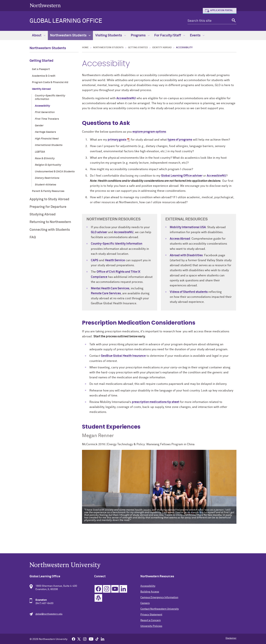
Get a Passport (41, 69)
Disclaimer (231, 638)
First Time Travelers (47, 119)
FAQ (33, 237)
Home (85, 48)
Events (197, 35)
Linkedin (123, 589)
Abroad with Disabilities (186, 255)
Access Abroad (180, 239)
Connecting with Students (50, 230)
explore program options (149, 132)
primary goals (117, 140)
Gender (39, 126)
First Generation (45, 112)
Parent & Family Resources (48, 191)
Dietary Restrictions (47, 178)
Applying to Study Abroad (49, 199)
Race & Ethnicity (45, 159)
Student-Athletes (46, 185)
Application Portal (222, 11)
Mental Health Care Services (110, 288)
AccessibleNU (126, 98)
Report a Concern (151, 620)
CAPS (95, 260)
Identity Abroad (41, 89)
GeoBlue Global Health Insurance (123, 356)
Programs (140, 35)
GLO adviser (99, 232)
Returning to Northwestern (50, 222)
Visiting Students (111, 35)
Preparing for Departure (48, 207)
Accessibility (42, 106)
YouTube (115, 589)
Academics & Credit (44, 76)
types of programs (180, 140)
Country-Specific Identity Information (50, 98)
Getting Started (41, 61)
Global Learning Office (66, 21)
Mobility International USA (188, 227)
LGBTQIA (40, 152)
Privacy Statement (151, 615)
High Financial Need (47, 139)
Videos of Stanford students (189, 292)
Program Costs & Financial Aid (50, 82)
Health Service (115, 260)
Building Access (150, 592)
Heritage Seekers (45, 132)
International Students (49, 145)
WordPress (98, 598)
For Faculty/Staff (170, 35)
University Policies (151, 626)
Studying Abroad (43, 214)
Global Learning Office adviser (182, 176)
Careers (145, 603)
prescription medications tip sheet (156, 402)
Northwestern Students (70, 35)
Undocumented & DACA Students (55, 172)
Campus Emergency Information (159, 597)
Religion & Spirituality (48, 165)
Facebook (98, 589)
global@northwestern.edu (49, 614)
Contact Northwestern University (160, 609)
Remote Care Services (106, 293)
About (39, 35)
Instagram (107, 589)
